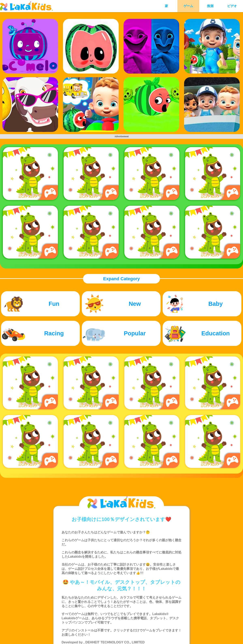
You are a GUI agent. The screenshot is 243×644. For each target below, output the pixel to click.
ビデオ (232, 6)
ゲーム (188, 6)
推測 (210, 6)
